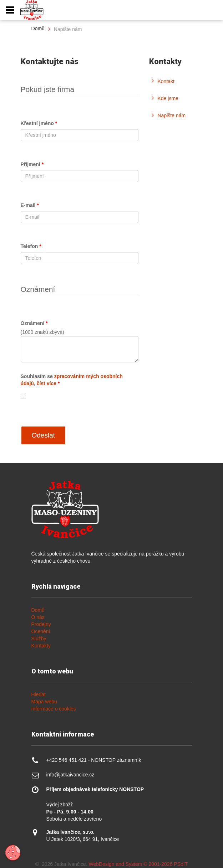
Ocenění (41, 631)
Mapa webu (44, 702)
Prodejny (41, 624)
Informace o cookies (54, 709)
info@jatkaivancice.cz (70, 775)
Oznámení (34, 323)
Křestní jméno (39, 123)
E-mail (30, 205)
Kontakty (41, 646)
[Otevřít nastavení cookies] (13, 853)
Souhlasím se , (72, 380)
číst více (47, 383)
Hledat (39, 694)
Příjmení (32, 164)
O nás (38, 617)
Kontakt (166, 81)
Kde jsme (168, 98)
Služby (39, 639)
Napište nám (172, 115)
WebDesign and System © (138, 864)
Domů (38, 29)
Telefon (31, 246)
